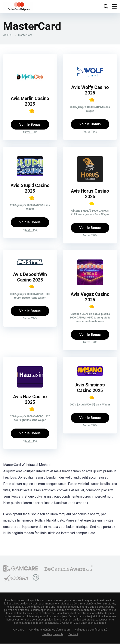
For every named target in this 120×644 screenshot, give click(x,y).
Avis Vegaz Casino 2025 (90, 297)
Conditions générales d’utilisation (50, 630)
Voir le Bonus (30, 125)
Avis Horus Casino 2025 (90, 194)
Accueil (8, 35)
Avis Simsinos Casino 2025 (90, 388)
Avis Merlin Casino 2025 (30, 101)
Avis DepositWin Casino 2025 (30, 277)
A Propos (19, 630)
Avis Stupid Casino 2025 (30, 188)
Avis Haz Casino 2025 (30, 400)
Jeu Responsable (53, 635)
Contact (73, 635)
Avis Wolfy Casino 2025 (90, 90)
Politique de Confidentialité (91, 630)
